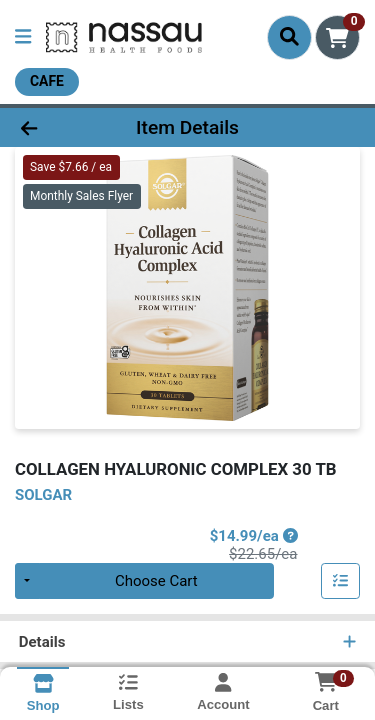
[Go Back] (58, 127)
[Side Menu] (23, 37)
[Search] (289, 37)
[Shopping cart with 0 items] (337, 37)
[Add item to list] (341, 581)
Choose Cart (156, 581)
